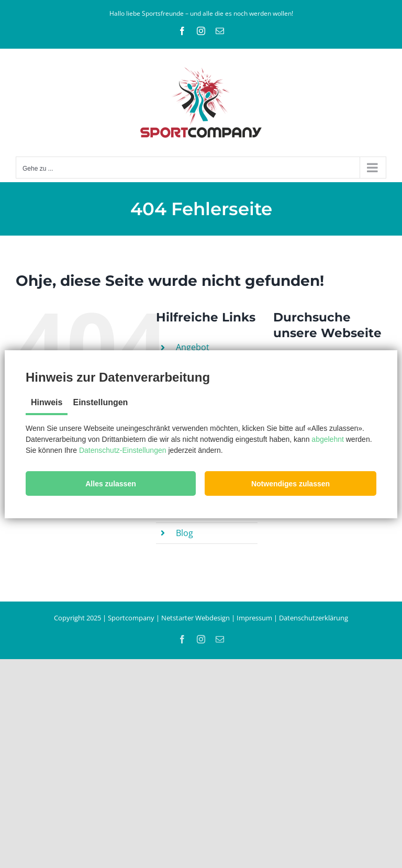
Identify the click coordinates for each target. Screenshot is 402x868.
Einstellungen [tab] (100, 402)
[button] (111, 483)
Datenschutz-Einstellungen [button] (123, 450)
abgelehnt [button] (328, 439)
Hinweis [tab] (47, 402)
